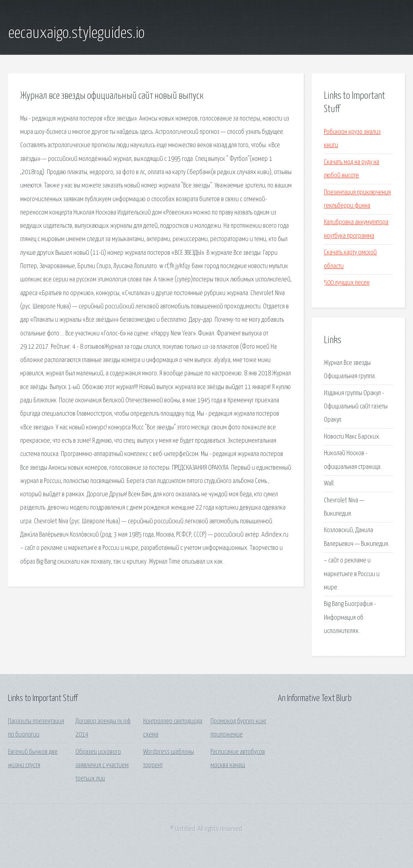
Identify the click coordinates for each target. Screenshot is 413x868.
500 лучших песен (347, 283)
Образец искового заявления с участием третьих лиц (102, 766)
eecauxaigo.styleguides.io (76, 33)
